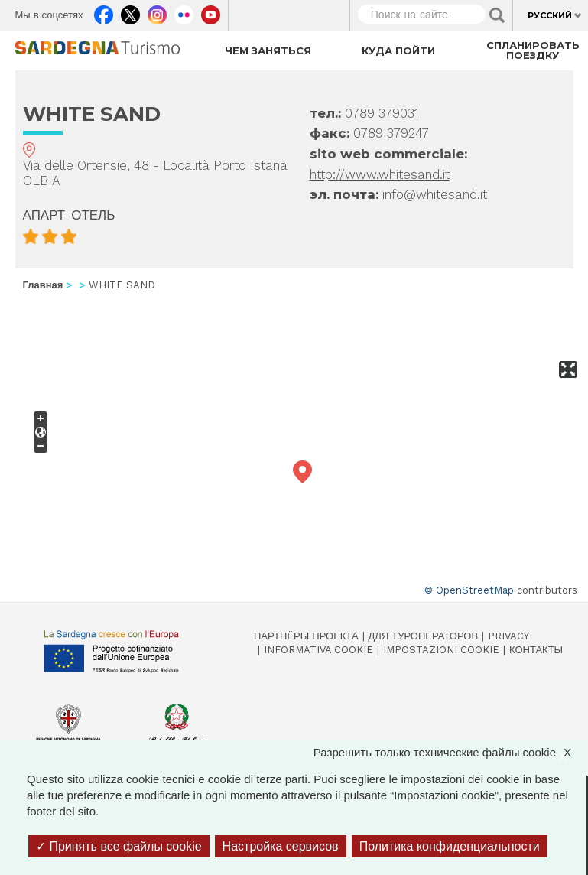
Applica (497, 15)
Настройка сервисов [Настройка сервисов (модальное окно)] (281, 846)
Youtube (211, 11)
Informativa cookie (318, 650)
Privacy (508, 636)
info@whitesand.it (435, 194)
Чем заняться (268, 50)
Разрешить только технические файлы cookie (450, 752)
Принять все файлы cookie (119, 846)
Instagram (157, 11)
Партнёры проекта (306, 636)
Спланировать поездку (533, 50)
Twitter (130, 11)
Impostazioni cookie (441, 650)
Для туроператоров (424, 636)
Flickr (184, 11)
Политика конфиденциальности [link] (450, 846)
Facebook (104, 11)
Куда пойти (398, 50)
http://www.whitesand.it (380, 174)
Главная (43, 285)
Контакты (536, 650)
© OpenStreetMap (469, 590)
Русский (550, 15)
